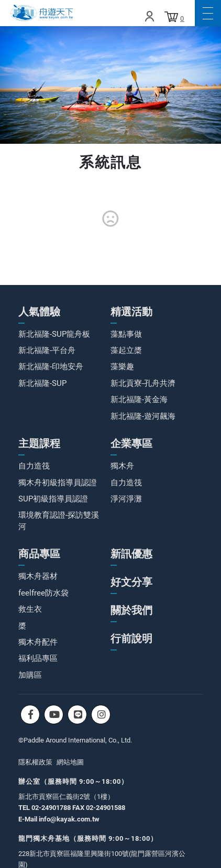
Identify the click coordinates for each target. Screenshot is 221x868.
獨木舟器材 (38, 576)
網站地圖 (70, 762)
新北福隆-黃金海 (139, 399)
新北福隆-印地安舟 (51, 367)
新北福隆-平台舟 (47, 350)
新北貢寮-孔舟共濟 (143, 383)
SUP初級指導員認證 (53, 499)
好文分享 (131, 582)
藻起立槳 (126, 350)
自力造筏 (34, 466)
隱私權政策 (35, 762)
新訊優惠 (131, 554)
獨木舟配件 (38, 642)
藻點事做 (126, 334)
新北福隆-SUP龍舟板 (54, 334)
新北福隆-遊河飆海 (143, 416)
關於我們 (131, 610)
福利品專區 (38, 658)
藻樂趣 (122, 367)
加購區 (30, 675)
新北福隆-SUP (42, 383)
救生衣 (30, 609)
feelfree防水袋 (43, 593)
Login (149, 16)
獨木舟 (122, 466)
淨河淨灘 (126, 499)
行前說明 (131, 638)
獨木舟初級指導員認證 (58, 483)
